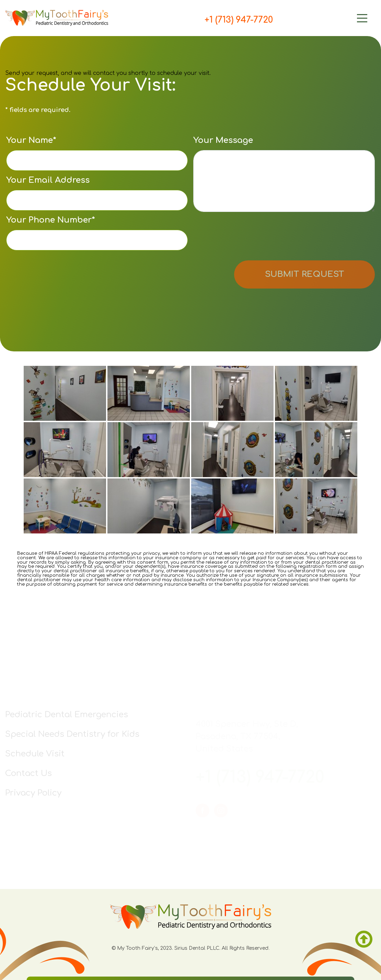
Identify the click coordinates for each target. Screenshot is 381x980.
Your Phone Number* (97, 233)
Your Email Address (97, 193)
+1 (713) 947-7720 (239, 20)
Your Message (284, 174)
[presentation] (245, 237)
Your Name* (97, 153)
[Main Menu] (324, 18)
